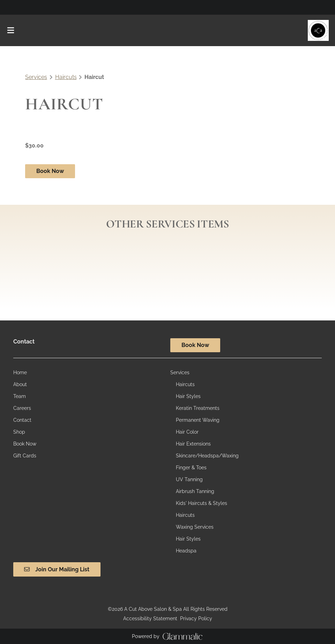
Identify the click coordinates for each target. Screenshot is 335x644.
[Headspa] (186, 551)
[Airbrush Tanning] (195, 491)
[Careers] (22, 408)
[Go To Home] (318, 30)
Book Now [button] (50, 171)
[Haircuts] (185, 384)
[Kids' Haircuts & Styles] (202, 503)
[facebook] (17, 7)
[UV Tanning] (189, 479)
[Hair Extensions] (193, 444)
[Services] (180, 372)
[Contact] (22, 420)
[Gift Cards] (25, 456)
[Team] (20, 396)
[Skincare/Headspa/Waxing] (207, 456)
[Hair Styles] (188, 396)
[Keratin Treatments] (198, 408)
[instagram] (11, 7)
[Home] (20, 372)
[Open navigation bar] (11, 30)
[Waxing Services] (195, 527)
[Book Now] (25, 444)
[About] (20, 384)
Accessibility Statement (150, 618)
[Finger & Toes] (191, 468)
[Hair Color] (187, 432)
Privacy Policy (196, 618)
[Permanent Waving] (198, 420)
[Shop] (19, 432)
